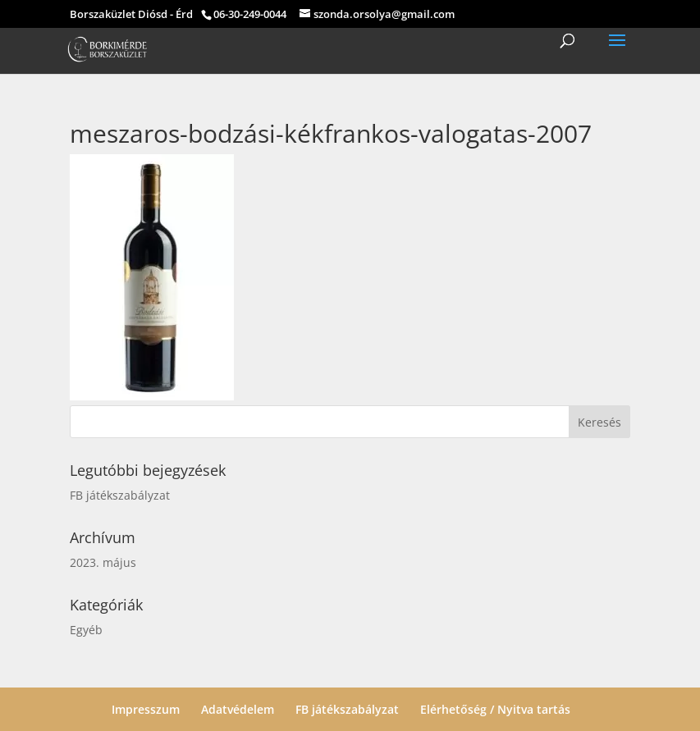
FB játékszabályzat (120, 495)
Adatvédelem (238, 709)
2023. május (103, 562)
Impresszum (146, 709)
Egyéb (86, 630)
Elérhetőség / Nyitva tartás (495, 709)
